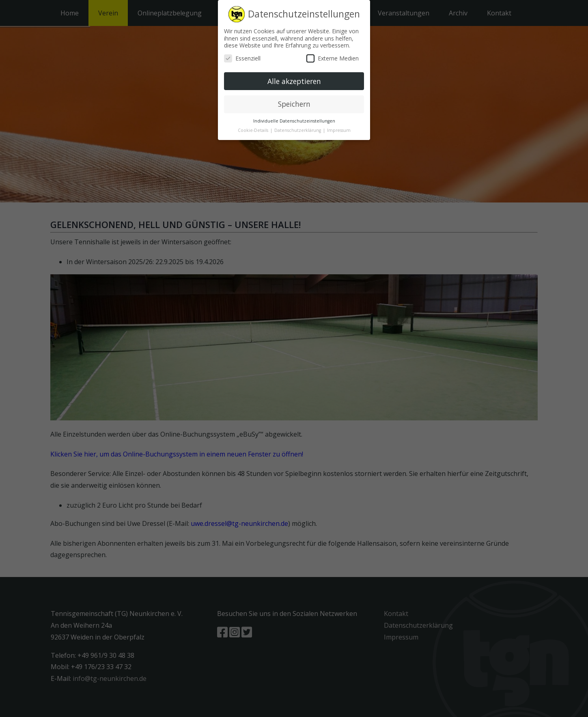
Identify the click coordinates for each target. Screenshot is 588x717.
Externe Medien (333, 58)
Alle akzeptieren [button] (294, 81)
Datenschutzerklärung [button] (298, 130)
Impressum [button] (339, 130)
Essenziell (242, 58)
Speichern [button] (294, 104)
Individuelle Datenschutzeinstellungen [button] (294, 121)
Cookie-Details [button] (254, 130)
